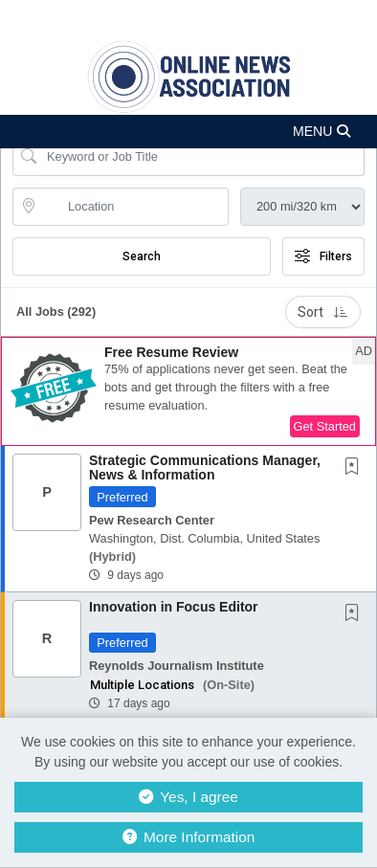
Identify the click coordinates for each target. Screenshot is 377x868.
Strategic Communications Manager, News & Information (205, 467)
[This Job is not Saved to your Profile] (356, 468)
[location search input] (134, 207)
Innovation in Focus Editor (174, 607)
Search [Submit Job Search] (142, 256)
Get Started (325, 426)
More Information (189, 837)
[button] (188, 132)
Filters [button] (323, 256)
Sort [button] (323, 312)
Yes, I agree (188, 797)
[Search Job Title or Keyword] (202, 157)
